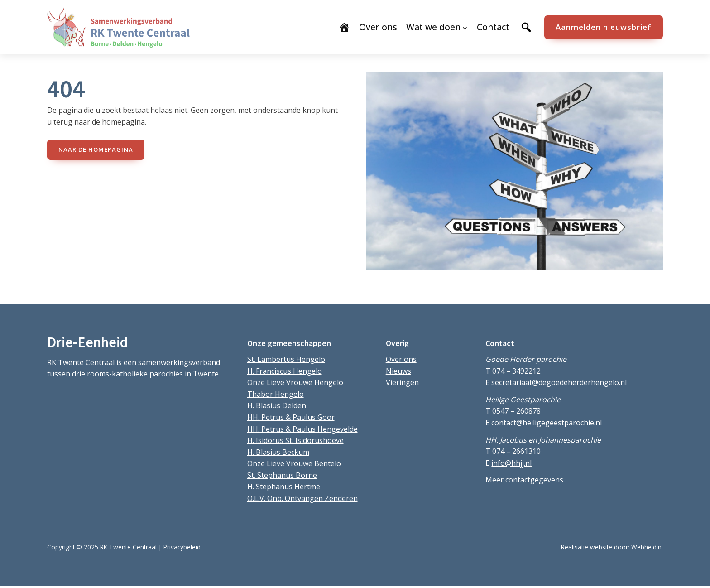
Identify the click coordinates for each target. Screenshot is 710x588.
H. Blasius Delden (277, 405)
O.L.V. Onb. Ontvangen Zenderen (302, 498)
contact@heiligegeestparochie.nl (547, 423)
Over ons (401, 359)
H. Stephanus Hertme (284, 487)
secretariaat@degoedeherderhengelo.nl (559, 382)
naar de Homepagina (96, 149)
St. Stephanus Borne (282, 475)
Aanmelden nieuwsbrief (604, 27)
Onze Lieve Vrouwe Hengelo (295, 382)
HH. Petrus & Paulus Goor (291, 417)
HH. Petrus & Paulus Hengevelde (302, 429)
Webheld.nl (647, 547)
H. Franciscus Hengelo (285, 371)
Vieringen (402, 382)
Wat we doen (433, 27)
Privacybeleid (182, 547)
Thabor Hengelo (276, 394)
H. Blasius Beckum (278, 452)
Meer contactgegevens (524, 480)
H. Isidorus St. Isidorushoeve (295, 440)
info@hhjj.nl (511, 463)
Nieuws (398, 371)
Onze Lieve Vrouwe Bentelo (294, 463)
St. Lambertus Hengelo (286, 359)
